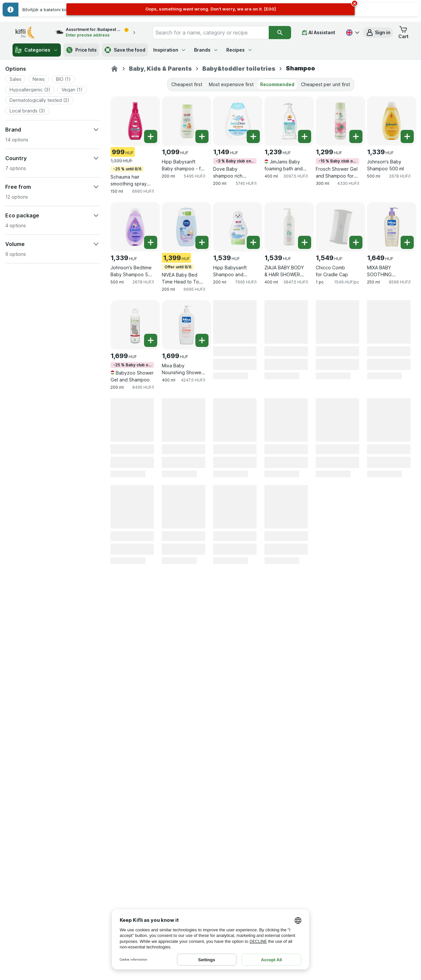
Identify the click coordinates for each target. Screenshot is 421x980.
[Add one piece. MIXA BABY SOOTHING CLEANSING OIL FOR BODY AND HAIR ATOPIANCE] (407, 242)
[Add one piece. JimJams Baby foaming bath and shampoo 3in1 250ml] (305, 136)
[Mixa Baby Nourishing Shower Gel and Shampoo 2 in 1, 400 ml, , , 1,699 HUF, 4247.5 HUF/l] (186, 325)
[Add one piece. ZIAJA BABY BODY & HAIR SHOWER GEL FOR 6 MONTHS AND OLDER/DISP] (305, 242)
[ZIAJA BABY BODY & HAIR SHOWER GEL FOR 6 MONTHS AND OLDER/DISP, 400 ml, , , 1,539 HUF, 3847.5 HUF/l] (289, 227)
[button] (378, 33)
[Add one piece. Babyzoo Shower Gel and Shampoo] (151, 340)
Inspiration (170, 50)
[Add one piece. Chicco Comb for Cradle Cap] (356, 242)
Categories (37, 50)
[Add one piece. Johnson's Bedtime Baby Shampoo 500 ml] (151, 242)
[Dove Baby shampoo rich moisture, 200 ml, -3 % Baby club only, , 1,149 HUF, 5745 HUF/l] (238, 121)
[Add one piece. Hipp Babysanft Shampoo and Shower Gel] (253, 242)
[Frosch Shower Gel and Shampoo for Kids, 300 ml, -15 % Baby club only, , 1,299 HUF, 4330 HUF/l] (340, 121)
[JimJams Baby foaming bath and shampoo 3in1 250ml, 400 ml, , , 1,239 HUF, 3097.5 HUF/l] (289, 121)
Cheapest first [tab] (187, 84)
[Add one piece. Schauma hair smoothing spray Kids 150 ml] (151, 136)
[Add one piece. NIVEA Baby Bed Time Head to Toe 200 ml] (202, 242)
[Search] (280, 33)
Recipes (239, 50)
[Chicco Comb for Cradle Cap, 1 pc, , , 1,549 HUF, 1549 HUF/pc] (340, 227)
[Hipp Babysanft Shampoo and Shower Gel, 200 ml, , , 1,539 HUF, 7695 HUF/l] (238, 227)
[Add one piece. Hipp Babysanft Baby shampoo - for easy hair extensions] (202, 136)
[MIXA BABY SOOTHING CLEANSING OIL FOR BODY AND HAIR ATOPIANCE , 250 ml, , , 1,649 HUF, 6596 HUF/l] (392, 227)
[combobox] (211, 33)
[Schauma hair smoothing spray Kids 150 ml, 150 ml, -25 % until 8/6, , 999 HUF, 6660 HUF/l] (135, 121)
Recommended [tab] (277, 84)
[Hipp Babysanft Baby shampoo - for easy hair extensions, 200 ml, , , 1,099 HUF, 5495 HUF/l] (186, 121)
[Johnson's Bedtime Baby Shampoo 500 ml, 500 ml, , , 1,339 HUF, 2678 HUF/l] (135, 227)
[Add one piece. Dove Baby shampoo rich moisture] (253, 136)
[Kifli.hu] (114, 69)
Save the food (125, 50)
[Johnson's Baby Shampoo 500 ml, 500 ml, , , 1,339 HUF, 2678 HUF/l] (392, 121)
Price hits (81, 50)
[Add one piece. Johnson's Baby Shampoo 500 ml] (407, 136)
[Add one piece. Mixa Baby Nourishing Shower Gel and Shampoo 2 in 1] (202, 340)
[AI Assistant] (319, 33)
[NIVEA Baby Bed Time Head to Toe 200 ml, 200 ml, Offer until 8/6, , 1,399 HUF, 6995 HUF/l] (186, 227)
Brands (206, 50)
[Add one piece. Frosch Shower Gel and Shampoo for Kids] (356, 136)
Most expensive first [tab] (231, 84)
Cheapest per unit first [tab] (325, 84)
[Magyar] (352, 33)
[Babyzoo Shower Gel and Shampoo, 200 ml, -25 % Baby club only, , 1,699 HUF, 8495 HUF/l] (135, 325)
